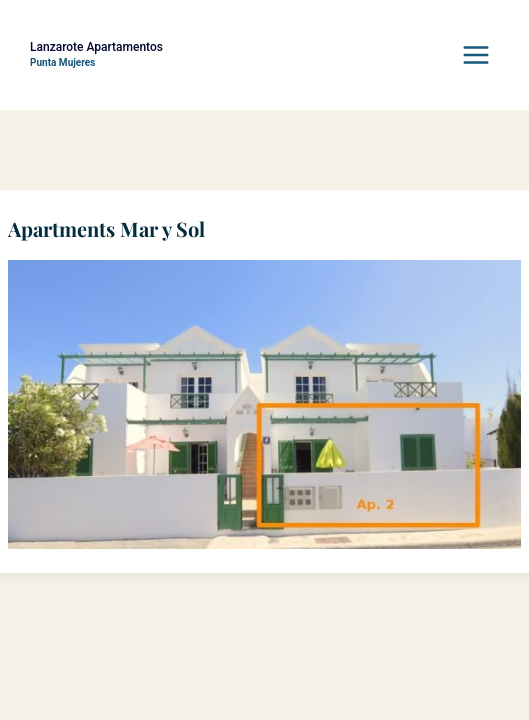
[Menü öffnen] (475, 54)
